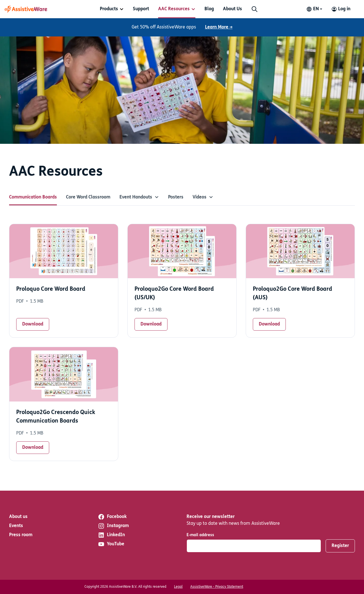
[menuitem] (112, 9)
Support (141, 9)
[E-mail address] (254, 546)
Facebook (112, 517)
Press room (21, 535)
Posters (176, 197)
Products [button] (109, 9)
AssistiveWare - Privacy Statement (217, 587)
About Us (232, 9)
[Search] (255, 9)
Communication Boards (33, 197)
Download (33, 324)
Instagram (113, 526)
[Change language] (314, 9)
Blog (209, 9)
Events (16, 526)
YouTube (111, 544)
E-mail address (200, 535)
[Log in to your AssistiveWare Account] (341, 9)
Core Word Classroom (88, 197)
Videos (203, 197)
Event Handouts (139, 197)
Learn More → (219, 27)
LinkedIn (111, 535)
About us (18, 517)
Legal (178, 587)
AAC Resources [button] (174, 9)
